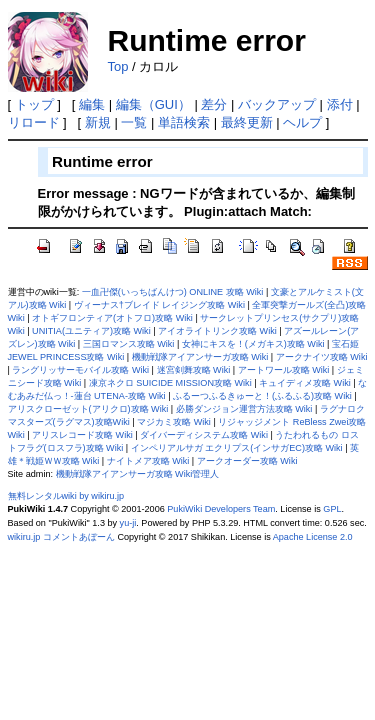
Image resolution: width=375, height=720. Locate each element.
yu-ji (128, 523)
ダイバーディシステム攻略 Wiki (204, 435)
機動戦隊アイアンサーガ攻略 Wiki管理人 (138, 474)
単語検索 (184, 122)
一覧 (134, 122)
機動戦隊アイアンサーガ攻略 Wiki (200, 357)
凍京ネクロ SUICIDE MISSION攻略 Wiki (170, 383)
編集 (92, 104)
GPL (332, 509)
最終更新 (247, 122)
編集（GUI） (153, 104)
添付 (340, 104)
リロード (34, 122)
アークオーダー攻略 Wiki (247, 461)
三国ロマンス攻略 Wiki (129, 344)
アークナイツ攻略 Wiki (322, 357)
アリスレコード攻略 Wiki (82, 435)
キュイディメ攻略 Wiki (305, 383)
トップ (34, 104)
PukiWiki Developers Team (221, 509)
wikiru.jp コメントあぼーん (61, 537)
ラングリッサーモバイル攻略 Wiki (80, 370)
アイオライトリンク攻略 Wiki (217, 331)
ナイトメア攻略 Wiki (148, 461)
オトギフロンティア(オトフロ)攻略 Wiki (112, 318)
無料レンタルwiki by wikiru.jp (66, 496)
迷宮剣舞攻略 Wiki (194, 370)
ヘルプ (302, 122)
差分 (214, 104)
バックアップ (277, 104)
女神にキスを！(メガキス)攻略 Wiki (253, 344)
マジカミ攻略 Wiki (174, 422)
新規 (98, 122)
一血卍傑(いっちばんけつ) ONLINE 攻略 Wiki (173, 292)
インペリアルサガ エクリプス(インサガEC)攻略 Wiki (237, 448)
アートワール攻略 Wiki (284, 370)
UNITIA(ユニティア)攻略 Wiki (91, 331)
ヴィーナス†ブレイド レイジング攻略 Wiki (159, 305)
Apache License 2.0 (313, 537)
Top (118, 66)
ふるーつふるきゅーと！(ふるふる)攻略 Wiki (262, 396)
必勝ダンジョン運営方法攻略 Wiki (244, 409)
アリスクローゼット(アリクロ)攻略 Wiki (88, 409)
